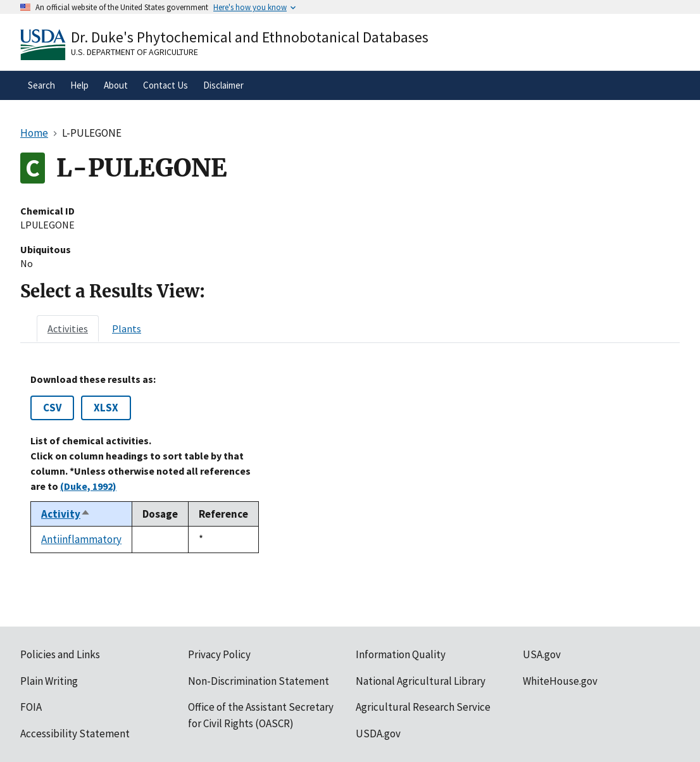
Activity (66, 514)
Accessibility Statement (75, 734)
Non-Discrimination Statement (259, 681)
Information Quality (401, 654)
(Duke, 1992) (88, 486)
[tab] (68, 328)
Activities (68, 328)
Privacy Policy (219, 654)
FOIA (31, 707)
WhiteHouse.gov (560, 681)
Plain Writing (49, 681)
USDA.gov (378, 734)
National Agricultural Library (421, 681)
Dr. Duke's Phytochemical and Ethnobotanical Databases (250, 37)
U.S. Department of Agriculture (134, 52)
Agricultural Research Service (423, 707)
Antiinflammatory (81, 539)
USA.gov (542, 654)
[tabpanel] (350, 463)
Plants (127, 328)
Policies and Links (60, 654)
